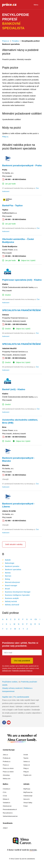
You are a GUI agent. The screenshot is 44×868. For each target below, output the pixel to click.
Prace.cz (6, 41)
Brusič (8, 589)
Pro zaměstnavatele (21, 697)
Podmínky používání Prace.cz (22, 671)
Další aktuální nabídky (14, 544)
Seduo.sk (27, 765)
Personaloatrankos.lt (10, 809)
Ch (36, 619)
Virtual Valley (28, 803)
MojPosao (27, 789)
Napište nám (7, 697)
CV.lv (5, 792)
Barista (8, 573)
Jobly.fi (5, 828)
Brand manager (11, 585)
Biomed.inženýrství (12, 582)
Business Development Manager (18, 592)
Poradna (15, 41)
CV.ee (5, 796)
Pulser (26, 806)
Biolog (8, 579)
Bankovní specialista (13, 569)
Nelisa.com (7, 779)
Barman (8, 576)
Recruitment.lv (8, 813)
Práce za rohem (8, 772)
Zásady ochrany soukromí (12, 688)
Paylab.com (27, 775)
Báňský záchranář (12, 605)
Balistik (8, 560)
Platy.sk (26, 772)
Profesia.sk (7, 758)
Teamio (26, 758)
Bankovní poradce (12, 566)
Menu (38, 5)
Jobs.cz (5, 755)
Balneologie (10, 563)
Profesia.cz (7, 761)
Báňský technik (11, 601)
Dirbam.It (6, 799)
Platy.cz (5, 137)
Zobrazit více (7, 671)
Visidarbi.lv (7, 803)
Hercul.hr (27, 799)
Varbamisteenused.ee (10, 816)
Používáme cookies (10, 682)
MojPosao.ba (28, 792)
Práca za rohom (8, 768)
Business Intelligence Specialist (17, 595)
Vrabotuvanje (28, 796)
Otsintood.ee (7, 806)
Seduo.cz (27, 761)
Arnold (26, 755)
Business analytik (12, 598)
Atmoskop (6, 775)
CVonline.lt (6, 789)
